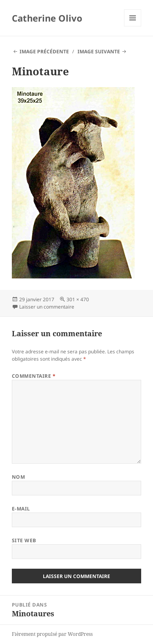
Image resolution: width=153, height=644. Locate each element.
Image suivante (99, 51)
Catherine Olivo (47, 18)
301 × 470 (78, 299)
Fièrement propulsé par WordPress (52, 634)
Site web (24, 540)
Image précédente (44, 51)
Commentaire (34, 376)
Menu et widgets (133, 26)
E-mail (21, 509)
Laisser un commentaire (47, 307)
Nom (18, 477)
